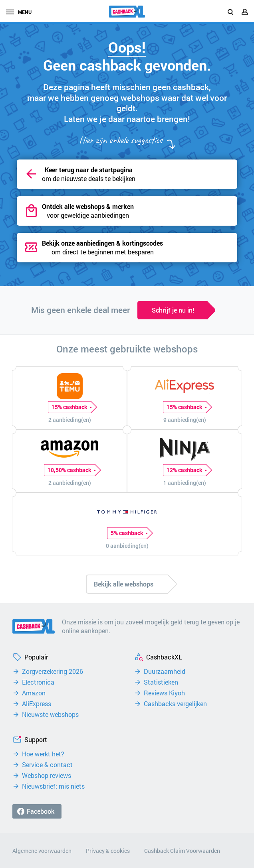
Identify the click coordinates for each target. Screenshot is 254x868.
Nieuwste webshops (50, 714)
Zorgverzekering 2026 (53, 671)
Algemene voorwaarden (42, 851)
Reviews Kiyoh (164, 693)
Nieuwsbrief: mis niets (53, 786)
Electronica (38, 682)
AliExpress (37, 704)
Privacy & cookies (108, 851)
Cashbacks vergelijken (175, 704)
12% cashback (186, 470)
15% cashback (71, 407)
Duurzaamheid (165, 671)
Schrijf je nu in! (173, 310)
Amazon (34, 693)
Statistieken (161, 682)
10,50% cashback (71, 470)
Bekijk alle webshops (124, 584)
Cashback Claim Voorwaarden (182, 851)
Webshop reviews (47, 775)
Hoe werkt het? (43, 754)
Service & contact (47, 765)
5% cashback (129, 533)
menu (19, 12)
